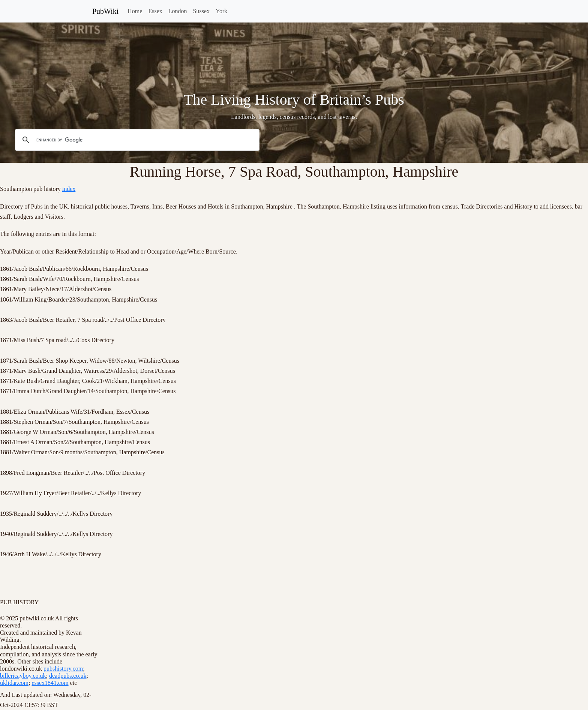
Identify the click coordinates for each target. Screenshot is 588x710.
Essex (155, 11)
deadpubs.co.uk (68, 676)
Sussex (201, 11)
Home (135, 11)
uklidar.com (14, 683)
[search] (136, 140)
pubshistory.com (63, 669)
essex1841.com (50, 683)
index (69, 189)
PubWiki (105, 11)
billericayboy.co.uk (23, 676)
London (178, 11)
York (221, 11)
